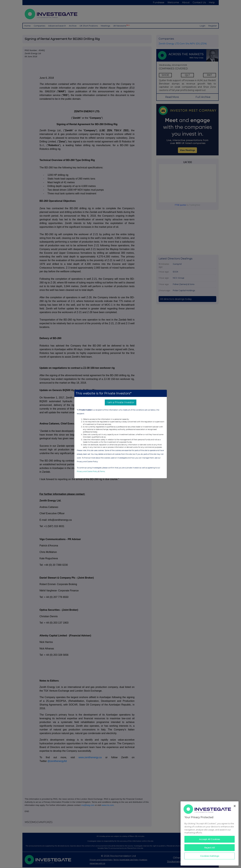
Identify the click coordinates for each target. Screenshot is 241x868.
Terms (102, 471)
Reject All (210, 848)
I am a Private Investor (121, 402)
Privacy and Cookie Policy (87, 471)
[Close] (235, 806)
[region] (210, 833)
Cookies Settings (210, 856)
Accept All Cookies (210, 839)
